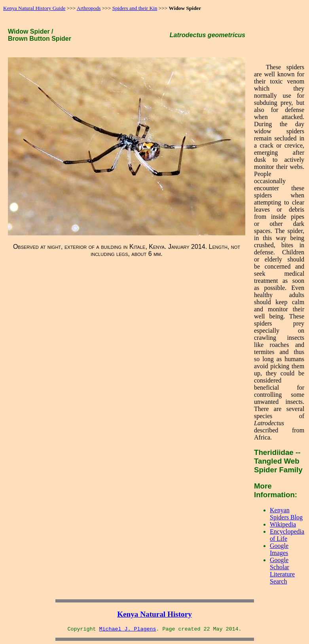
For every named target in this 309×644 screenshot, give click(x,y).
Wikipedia (283, 524)
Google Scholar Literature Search (282, 571)
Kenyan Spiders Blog (286, 514)
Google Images (279, 549)
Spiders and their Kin (135, 8)
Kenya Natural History (154, 614)
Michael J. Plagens (128, 629)
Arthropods (89, 8)
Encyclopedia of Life (287, 535)
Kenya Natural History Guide (34, 8)
